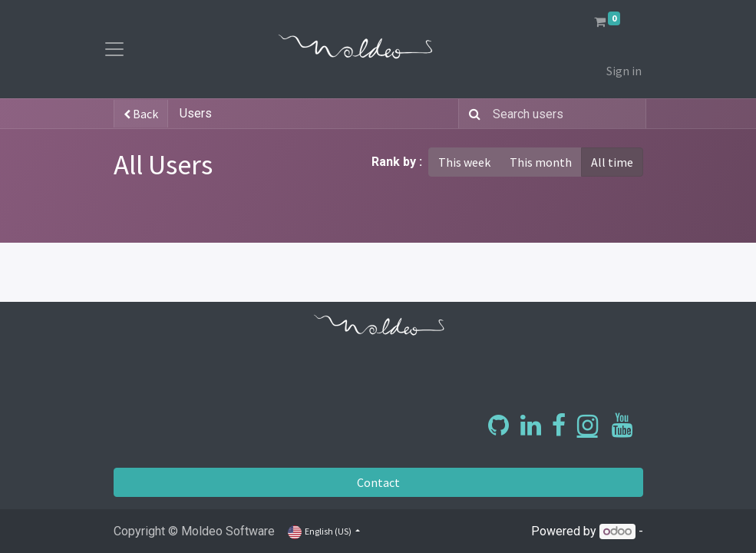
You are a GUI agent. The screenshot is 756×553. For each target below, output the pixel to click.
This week (464, 162)
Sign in (624, 71)
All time (612, 162)
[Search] (472, 114)
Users (196, 113)
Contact (378, 482)
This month (541, 162)
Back (141, 114)
